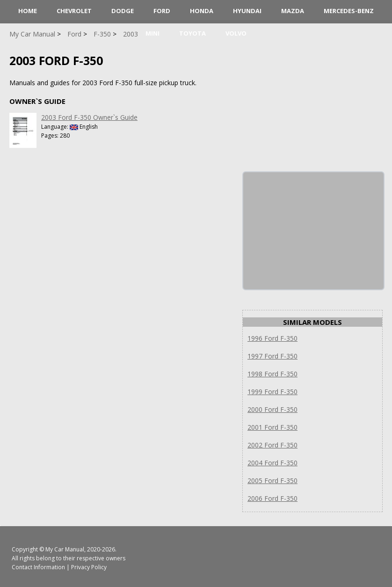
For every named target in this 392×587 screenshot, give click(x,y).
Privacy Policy (89, 567)
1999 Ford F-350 (272, 392)
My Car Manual (65, 549)
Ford (162, 11)
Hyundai (247, 11)
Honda (202, 11)
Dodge (123, 11)
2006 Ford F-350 (272, 498)
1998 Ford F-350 (272, 374)
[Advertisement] (313, 231)
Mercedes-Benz (349, 11)
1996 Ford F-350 (272, 338)
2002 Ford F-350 (272, 445)
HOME (28, 11)
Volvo (236, 33)
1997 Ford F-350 (272, 356)
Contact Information (38, 567)
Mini (152, 33)
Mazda (293, 11)
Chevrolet (74, 11)
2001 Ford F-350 (272, 427)
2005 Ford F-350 (272, 481)
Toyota (192, 33)
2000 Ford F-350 (272, 409)
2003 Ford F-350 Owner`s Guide (89, 117)
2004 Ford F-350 (272, 463)
